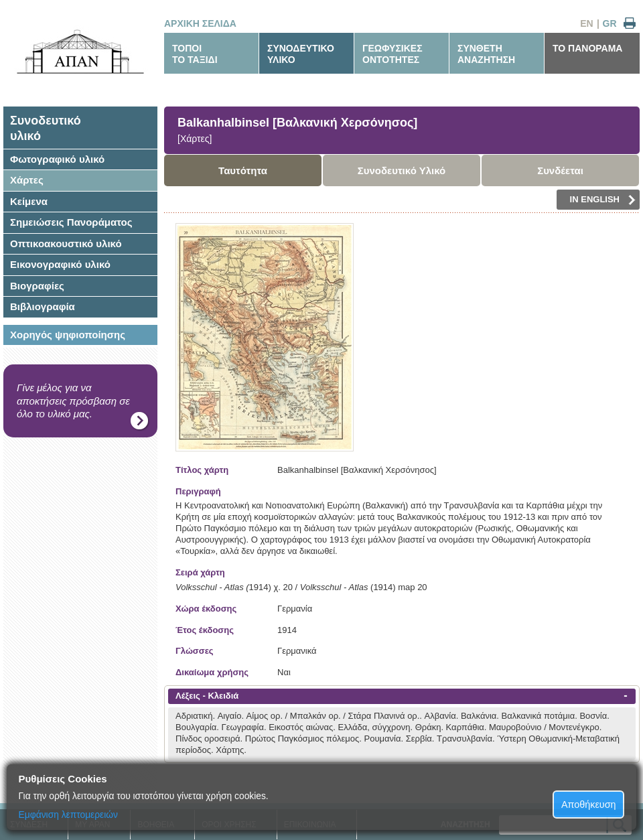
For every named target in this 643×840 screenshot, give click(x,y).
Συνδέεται (560, 170)
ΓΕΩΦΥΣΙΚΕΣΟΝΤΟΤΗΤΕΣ (392, 54)
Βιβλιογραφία (43, 306)
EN (586, 23)
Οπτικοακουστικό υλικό (66, 243)
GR (610, 23)
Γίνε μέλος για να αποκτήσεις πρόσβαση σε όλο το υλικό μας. (73, 401)
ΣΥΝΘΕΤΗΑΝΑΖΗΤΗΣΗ (486, 54)
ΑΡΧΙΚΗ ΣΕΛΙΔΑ (200, 23)
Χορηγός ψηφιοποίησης (68, 335)
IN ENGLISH (603, 200)
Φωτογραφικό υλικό (57, 159)
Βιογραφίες (37, 286)
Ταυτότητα (243, 170)
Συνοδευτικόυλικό (46, 128)
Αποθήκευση (589, 804)
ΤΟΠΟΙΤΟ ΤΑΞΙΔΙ (195, 54)
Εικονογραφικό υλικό (60, 264)
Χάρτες (27, 180)
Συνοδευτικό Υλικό (402, 170)
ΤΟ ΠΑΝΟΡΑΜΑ (587, 48)
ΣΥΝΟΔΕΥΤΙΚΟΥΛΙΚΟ (301, 54)
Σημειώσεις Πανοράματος (71, 222)
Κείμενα (29, 201)
